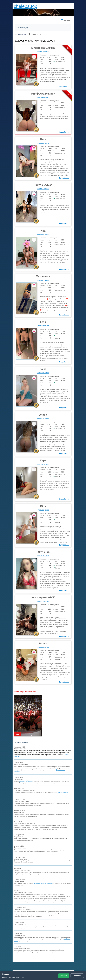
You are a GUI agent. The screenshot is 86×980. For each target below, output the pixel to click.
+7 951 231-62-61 (43, 373)
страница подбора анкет (26, 781)
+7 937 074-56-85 (43, 419)
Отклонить (77, 976)
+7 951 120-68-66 (43, 464)
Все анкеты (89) (22, 28)
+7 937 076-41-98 (43, 601)
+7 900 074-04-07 (43, 556)
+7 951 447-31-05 (43, 326)
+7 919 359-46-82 (43, 189)
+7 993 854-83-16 (43, 234)
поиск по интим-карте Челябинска (43, 883)
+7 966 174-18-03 (43, 280)
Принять (64, 976)
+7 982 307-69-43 (43, 143)
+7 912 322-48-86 (43, 52)
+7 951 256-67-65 (43, 647)
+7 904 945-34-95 (43, 97)
